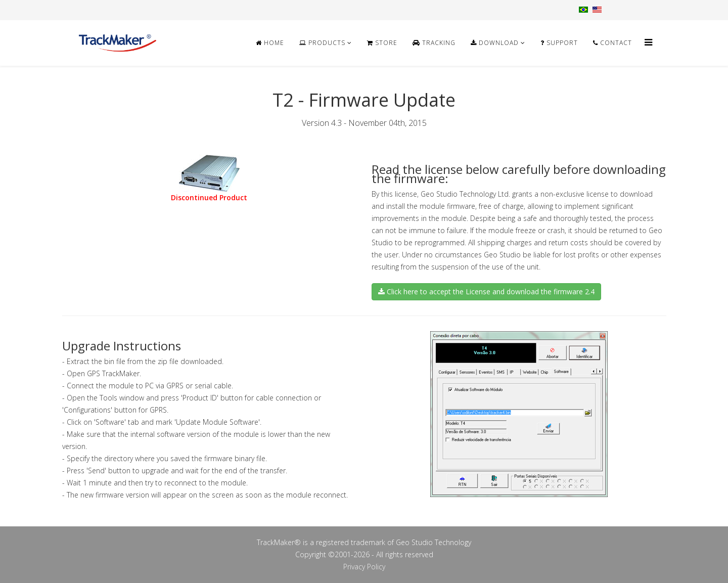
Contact (612, 43)
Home (270, 43)
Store (382, 43)
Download (495, 43)
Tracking (434, 43)
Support (559, 43)
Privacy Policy (364, 567)
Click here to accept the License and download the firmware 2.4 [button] (486, 291)
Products (322, 43)
